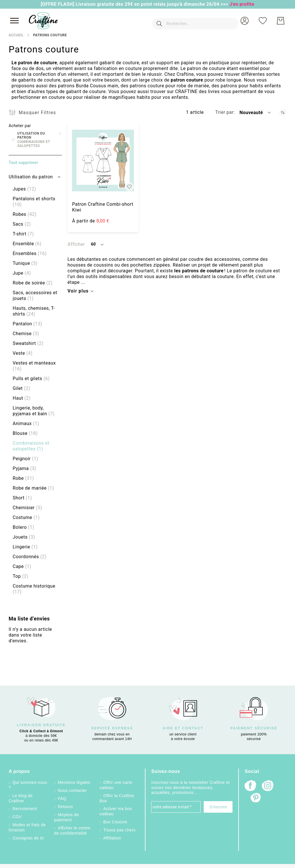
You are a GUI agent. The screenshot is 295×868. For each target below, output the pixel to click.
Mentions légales (74, 782)
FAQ (62, 799)
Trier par (224, 112)
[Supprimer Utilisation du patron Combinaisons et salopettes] (13, 140)
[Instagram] (268, 786)
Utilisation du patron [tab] (31, 177)
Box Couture (115, 822)
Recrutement (25, 809)
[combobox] (187, 21)
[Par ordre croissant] (283, 113)
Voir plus (78, 291)
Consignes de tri (28, 838)
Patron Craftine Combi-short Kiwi (103, 207)
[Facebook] (250, 786)
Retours (65, 807)
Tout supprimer (23, 163)
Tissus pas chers (120, 830)
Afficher (76, 244)
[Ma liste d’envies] (263, 21)
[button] (245, 21)
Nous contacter (72, 790)
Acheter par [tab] (20, 126)
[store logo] (43, 21)
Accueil (16, 35)
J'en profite (242, 4)
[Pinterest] (256, 798)
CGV (17, 817)
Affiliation (112, 838)
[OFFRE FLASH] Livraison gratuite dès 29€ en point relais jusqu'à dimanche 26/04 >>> (135, 4)
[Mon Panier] (281, 21)
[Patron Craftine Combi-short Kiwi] (103, 161)
